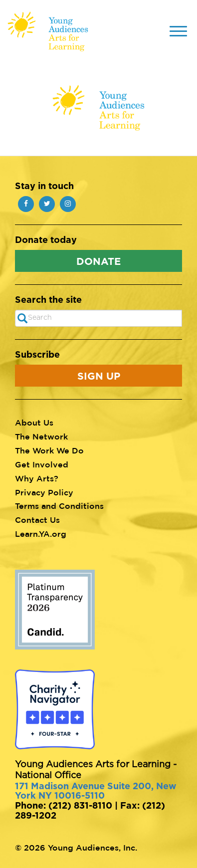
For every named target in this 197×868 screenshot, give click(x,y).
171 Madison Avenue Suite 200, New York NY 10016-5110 (96, 791)
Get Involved (42, 464)
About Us (34, 423)
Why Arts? (37, 478)
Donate (98, 261)
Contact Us (37, 520)
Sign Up (99, 376)
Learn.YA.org (41, 534)
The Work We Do (49, 450)
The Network (41, 436)
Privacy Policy (44, 492)
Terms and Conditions (59, 506)
